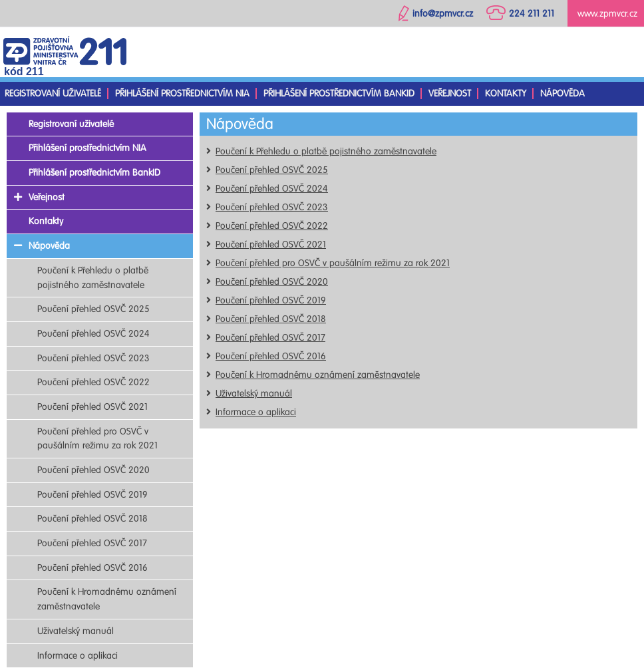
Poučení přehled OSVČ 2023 (272, 207)
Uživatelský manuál (254, 394)
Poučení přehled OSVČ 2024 (272, 189)
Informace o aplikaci (256, 412)
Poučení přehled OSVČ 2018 (271, 319)
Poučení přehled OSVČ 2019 (271, 300)
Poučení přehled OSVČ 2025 (272, 170)
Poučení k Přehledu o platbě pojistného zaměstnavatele (326, 151)
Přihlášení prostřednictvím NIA (182, 93)
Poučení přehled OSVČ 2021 (271, 245)
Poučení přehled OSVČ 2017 (270, 338)
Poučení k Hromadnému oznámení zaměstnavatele (318, 375)
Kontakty (506, 93)
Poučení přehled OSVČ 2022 (272, 226)
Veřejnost (450, 93)
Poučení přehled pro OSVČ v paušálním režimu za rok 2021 (333, 263)
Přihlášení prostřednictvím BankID (339, 93)
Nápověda (563, 93)
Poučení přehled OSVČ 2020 (272, 282)
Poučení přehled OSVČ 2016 (271, 356)
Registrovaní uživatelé (53, 93)
